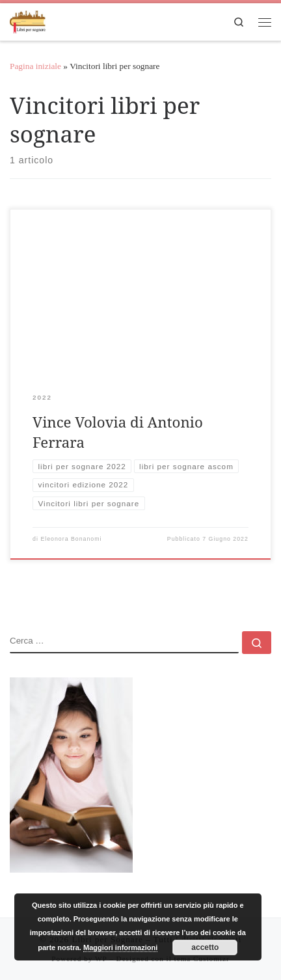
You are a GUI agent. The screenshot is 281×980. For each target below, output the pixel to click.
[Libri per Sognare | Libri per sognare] (28, 20)
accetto (205, 947)
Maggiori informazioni (120, 947)
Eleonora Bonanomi (71, 539)
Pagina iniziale (35, 66)
